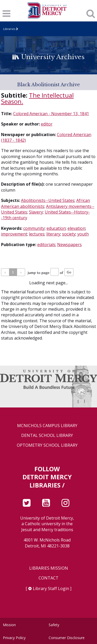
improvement (14, 234)
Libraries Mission (49, 568)
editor (47, 124)
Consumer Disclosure (67, 638)
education (56, 228)
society (69, 234)
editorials (46, 245)
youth (83, 234)
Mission (9, 625)
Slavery (36, 212)
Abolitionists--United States (48, 200)
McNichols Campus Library (47, 426)
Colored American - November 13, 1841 (51, 114)
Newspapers (69, 245)
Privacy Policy (14, 638)
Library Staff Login (51, 588)
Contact (48, 578)
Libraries (9, 29)
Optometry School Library (47, 445)
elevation (76, 228)
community (34, 228)
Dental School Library (47, 435)
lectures (37, 234)
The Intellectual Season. (37, 98)
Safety (54, 625)
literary (53, 234)
